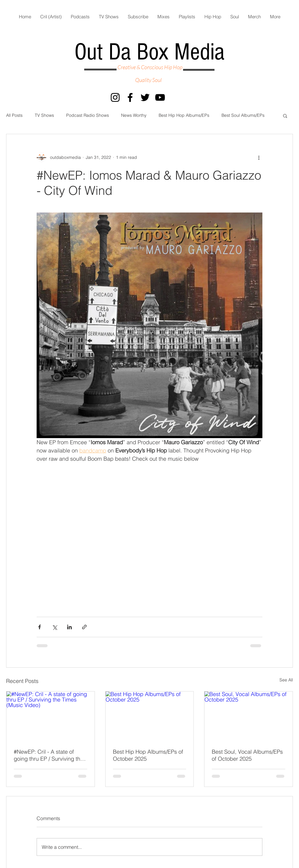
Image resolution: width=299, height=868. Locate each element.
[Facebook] (130, 97)
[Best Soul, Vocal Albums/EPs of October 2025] (249, 716)
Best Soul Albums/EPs (243, 115)
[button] (285, 116)
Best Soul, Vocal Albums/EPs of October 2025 (247, 755)
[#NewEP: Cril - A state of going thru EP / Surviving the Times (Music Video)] (50, 716)
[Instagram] (115, 97)
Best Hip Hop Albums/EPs (184, 115)
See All (286, 680)
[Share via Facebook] (40, 627)
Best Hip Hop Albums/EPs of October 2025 (148, 755)
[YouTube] (160, 97)
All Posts (14, 115)
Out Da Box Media (149, 52)
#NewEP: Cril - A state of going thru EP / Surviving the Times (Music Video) (49, 755)
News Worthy (134, 115)
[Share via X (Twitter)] (54, 627)
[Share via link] (84, 627)
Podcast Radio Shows (88, 115)
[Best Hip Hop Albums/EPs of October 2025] (150, 716)
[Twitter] (145, 97)
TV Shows (44, 115)
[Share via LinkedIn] (69, 627)
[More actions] (259, 157)
